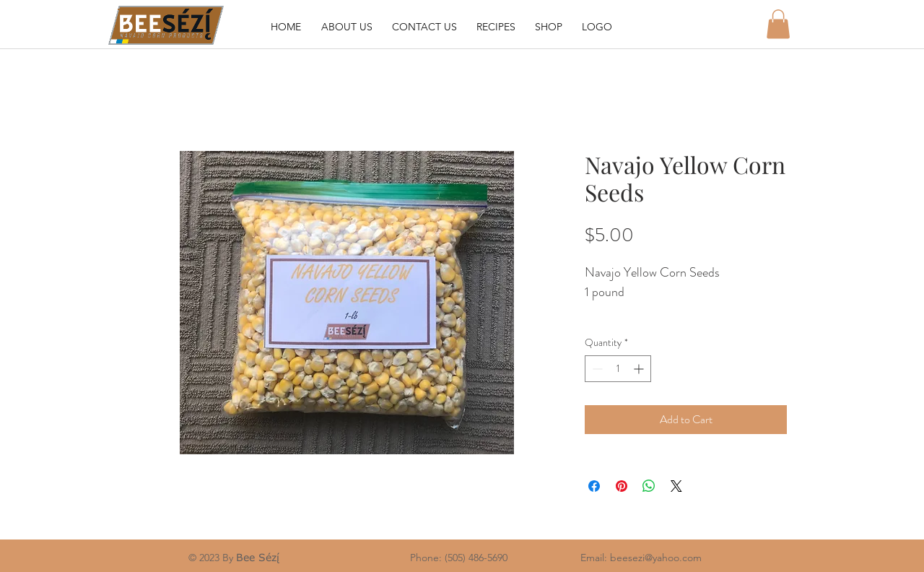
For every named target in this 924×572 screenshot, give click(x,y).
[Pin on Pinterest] (622, 486)
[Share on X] (676, 486)
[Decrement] (596, 369)
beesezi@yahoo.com (656, 558)
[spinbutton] (618, 369)
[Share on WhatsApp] (649, 486)
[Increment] (640, 369)
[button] (778, 24)
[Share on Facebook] (594, 486)
